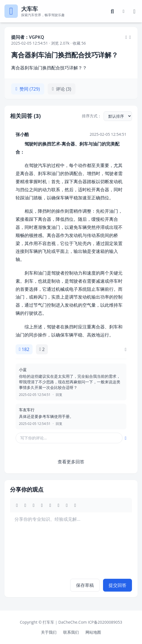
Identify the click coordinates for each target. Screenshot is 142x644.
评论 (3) (62, 89)
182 (24, 349)
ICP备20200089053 (105, 622)
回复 (59, 395)
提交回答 (117, 585)
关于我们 (49, 632)
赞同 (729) (28, 89)
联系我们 (71, 632)
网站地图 (93, 632)
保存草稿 (85, 585)
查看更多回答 (71, 462)
